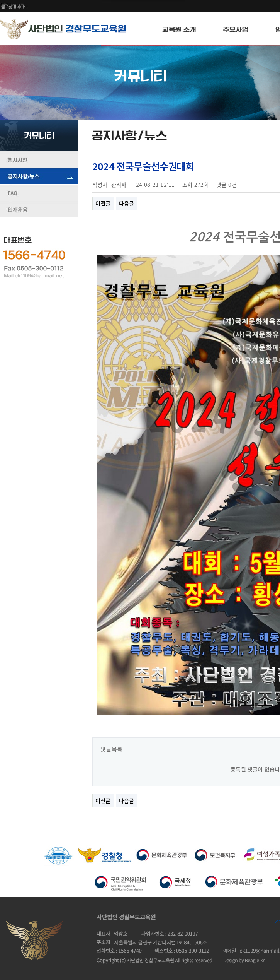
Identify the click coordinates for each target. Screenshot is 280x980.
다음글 (127, 203)
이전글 (103, 203)
